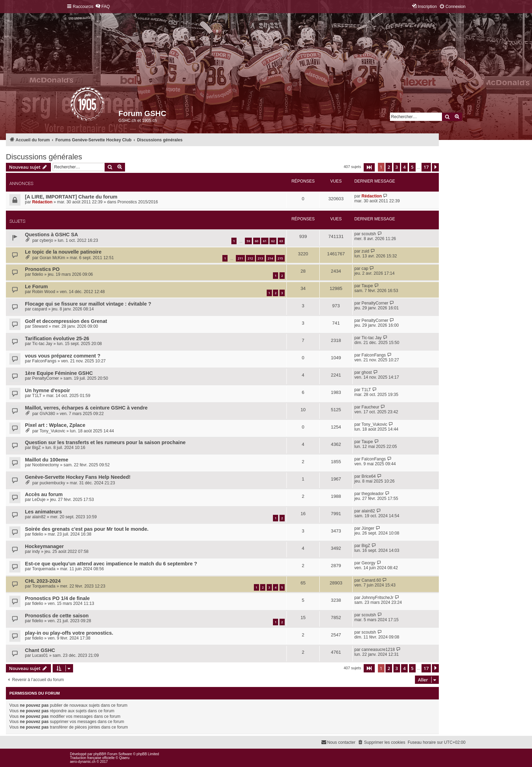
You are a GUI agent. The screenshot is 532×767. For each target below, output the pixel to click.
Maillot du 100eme (47, 460)
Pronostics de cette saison (57, 616)
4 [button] (404, 167)
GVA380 (47, 414)
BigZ (37, 448)
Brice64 (369, 476)
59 (248, 241)
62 (273, 241)
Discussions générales (44, 157)
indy (36, 552)
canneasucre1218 (378, 650)
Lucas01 (40, 655)
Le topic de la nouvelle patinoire (63, 252)
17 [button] (426, 167)
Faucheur (370, 407)
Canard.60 (371, 580)
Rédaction (42, 202)
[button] (369, 167)
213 (260, 258)
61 (265, 241)
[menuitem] (103, 7)
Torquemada (44, 569)
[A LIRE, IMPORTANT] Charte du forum (71, 197)
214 (270, 258)
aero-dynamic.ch (83, 762)
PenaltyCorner (375, 303)
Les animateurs (43, 512)
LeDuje (39, 500)
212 (250, 258)
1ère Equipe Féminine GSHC (59, 373)
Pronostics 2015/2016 (138, 202)
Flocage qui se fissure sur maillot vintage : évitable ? (88, 304)
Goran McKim (52, 258)
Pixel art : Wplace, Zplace (55, 425)
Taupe (367, 286)
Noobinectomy (46, 465)
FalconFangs (44, 361)
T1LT (37, 396)
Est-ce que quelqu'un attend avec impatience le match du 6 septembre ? (111, 564)
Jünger (368, 528)
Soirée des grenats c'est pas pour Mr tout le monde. (87, 529)
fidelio (38, 274)
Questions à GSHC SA (51, 235)
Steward (40, 326)
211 (240, 258)
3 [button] (397, 167)
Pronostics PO (42, 269)
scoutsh (369, 234)
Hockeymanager (44, 546)
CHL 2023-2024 (43, 581)
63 (281, 241)
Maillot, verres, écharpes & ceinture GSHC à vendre (86, 408)
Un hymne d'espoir (47, 390)
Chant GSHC (40, 650)
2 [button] (389, 167)
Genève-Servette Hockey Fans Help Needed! (78, 477)
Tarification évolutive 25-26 (57, 338)
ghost (367, 372)
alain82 (39, 517)
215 (280, 258)
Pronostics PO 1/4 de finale (57, 598)
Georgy (369, 563)
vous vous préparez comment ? (63, 356)
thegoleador (373, 494)
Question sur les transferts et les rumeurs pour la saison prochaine (105, 442)
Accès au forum (44, 494)
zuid (365, 251)
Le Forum (36, 286)
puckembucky (52, 483)
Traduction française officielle (92, 758)
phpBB (99, 754)
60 (257, 241)
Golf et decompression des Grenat (66, 321)
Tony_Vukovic (52, 431)
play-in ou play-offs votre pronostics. (69, 633)
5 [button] (412, 167)
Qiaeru (124, 758)
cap (365, 268)
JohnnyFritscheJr (378, 598)
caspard (40, 309)
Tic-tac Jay (42, 344)
